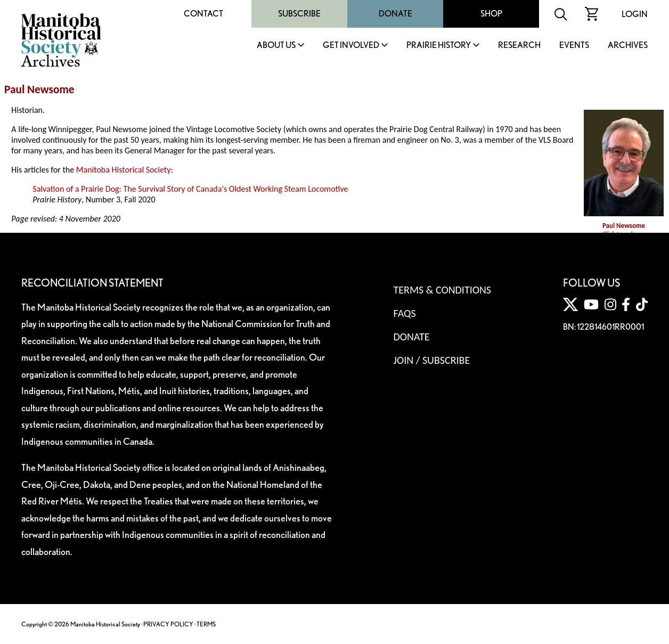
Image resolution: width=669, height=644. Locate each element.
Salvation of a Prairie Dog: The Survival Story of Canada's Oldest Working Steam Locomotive (190, 189)
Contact (203, 14)
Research (519, 46)
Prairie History (439, 46)
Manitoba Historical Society (124, 170)
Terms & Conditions (442, 290)
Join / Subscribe (432, 360)
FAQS (405, 313)
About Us (276, 46)
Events (574, 46)
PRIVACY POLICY (168, 624)
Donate (395, 14)
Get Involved (351, 46)
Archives (628, 46)
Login (635, 14)
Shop (491, 14)
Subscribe (299, 14)
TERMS (206, 624)
